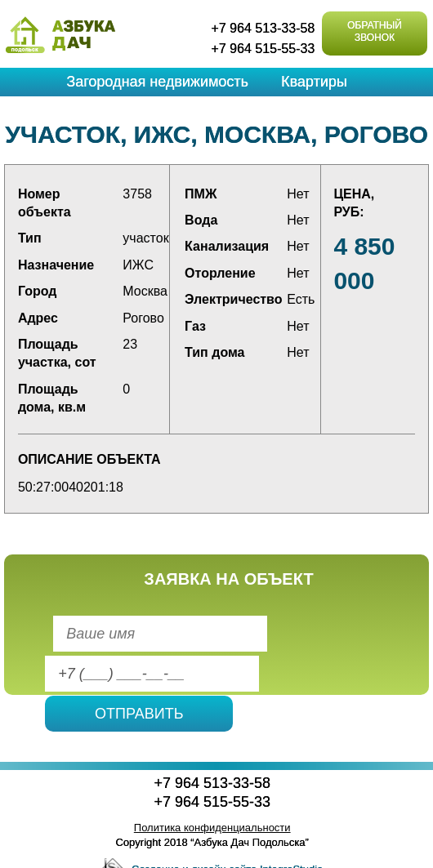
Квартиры (314, 82)
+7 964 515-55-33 (263, 49)
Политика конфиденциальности (212, 828)
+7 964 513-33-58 (263, 28)
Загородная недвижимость (157, 82)
